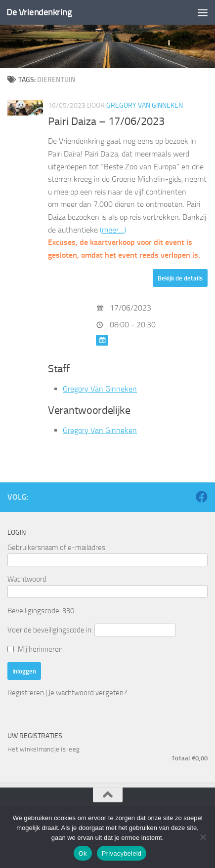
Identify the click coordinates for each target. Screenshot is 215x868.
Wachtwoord (27, 579)
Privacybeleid (122, 853)
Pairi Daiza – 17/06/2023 (106, 121)
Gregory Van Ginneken (145, 105)
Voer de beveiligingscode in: (50, 630)
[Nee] (203, 837)
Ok (83, 853)
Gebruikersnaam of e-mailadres (56, 548)
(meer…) (113, 230)
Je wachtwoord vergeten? (88, 693)
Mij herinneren (40, 649)
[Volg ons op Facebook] (202, 497)
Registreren (26, 693)
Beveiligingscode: (34, 611)
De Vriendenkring (39, 12)
